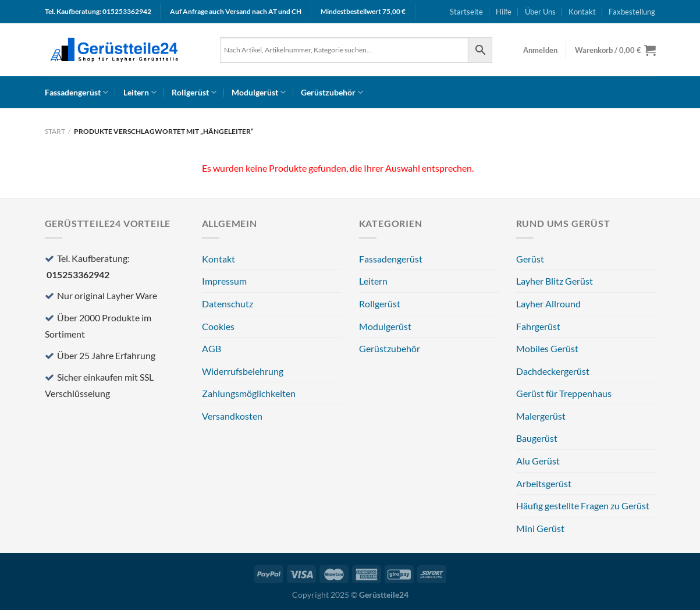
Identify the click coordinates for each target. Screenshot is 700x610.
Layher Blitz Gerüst (555, 281)
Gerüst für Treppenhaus (564, 393)
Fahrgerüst (538, 326)
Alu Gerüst (538, 461)
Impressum (224, 281)
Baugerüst (537, 438)
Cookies (218, 326)
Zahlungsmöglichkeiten (249, 393)
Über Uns (540, 12)
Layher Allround (548, 304)
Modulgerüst (259, 92)
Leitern (140, 92)
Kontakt (582, 12)
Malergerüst (541, 416)
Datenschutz (228, 304)
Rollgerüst (194, 92)
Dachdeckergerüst (553, 371)
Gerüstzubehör (332, 92)
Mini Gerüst (540, 528)
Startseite (466, 12)
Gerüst (530, 259)
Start (55, 131)
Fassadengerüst (77, 92)
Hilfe (504, 12)
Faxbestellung (632, 12)
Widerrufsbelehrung (243, 371)
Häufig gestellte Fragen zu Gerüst (583, 506)
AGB (212, 348)
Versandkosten (232, 416)
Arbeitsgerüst (544, 483)
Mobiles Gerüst (547, 348)
